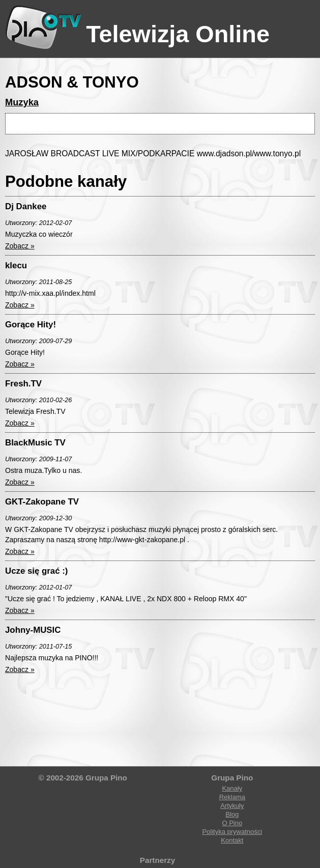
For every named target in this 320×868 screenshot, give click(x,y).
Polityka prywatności (232, 832)
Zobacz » (20, 246)
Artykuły (232, 806)
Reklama (232, 797)
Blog (232, 814)
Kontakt (232, 840)
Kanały (232, 788)
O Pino (232, 823)
